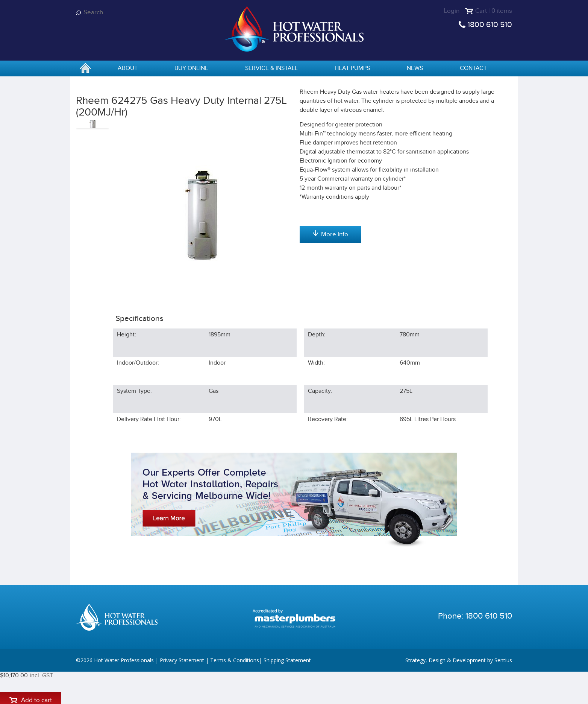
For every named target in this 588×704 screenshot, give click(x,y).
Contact (473, 68)
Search (80, 13)
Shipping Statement (287, 693)
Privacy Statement (182, 693)
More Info (330, 325)
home (85, 69)
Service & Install (271, 68)
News (415, 68)
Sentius (503, 693)
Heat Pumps (352, 68)
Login (452, 11)
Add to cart (330, 159)
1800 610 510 (490, 25)
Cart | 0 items (494, 11)
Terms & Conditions (235, 693)
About (128, 68)
